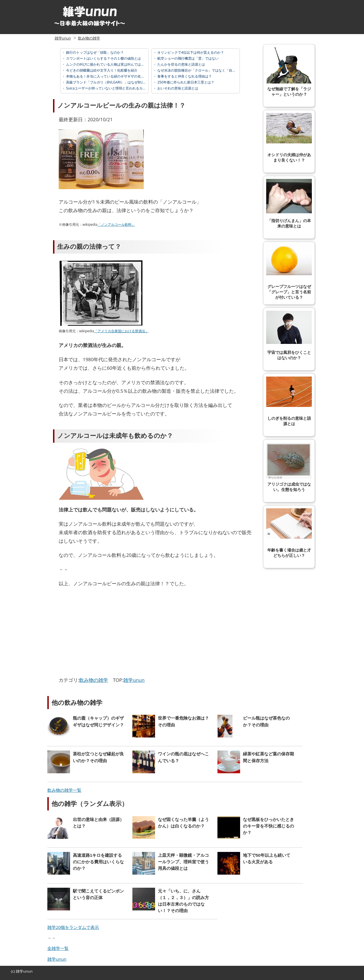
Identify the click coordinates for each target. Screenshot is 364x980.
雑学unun (63, 38)
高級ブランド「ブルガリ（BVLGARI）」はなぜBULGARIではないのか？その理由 (127, 82)
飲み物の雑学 (89, 38)
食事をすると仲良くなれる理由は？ (184, 76)
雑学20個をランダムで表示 (73, 927)
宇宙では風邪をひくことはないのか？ (289, 335)
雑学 (20, 971)
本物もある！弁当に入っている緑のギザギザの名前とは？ (110, 76)
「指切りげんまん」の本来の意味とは (289, 204)
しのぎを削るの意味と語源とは (289, 401)
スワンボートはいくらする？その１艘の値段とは (103, 58)
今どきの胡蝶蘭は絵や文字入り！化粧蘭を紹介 (101, 70)
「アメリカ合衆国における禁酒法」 (121, 331)
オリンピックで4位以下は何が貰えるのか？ (190, 52)
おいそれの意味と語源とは (177, 88)
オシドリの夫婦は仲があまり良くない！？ (289, 138)
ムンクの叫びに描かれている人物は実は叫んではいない (108, 64)
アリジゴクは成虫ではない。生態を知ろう (289, 467)
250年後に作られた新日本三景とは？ (185, 82)
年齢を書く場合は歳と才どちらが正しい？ (289, 533)
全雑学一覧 (58, 948)
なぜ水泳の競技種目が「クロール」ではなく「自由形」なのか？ (206, 70)
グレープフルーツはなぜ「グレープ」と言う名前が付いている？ (289, 272)
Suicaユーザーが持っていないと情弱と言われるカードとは (111, 88)
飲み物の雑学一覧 (64, 790)
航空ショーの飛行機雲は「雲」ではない (188, 58)
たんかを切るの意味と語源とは (181, 64)
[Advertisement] (106, 633)
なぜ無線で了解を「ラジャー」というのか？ (289, 72)
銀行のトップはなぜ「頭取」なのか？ (95, 52)
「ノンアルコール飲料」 (116, 224)
